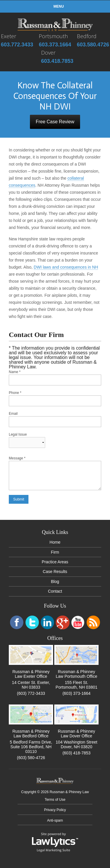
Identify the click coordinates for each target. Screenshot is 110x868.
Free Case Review (55, 122)
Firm (55, 552)
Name (15, 372)
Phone (15, 393)
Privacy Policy (55, 810)
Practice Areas (55, 562)
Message (17, 458)
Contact (55, 591)
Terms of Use (55, 800)
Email (13, 414)
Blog (55, 582)
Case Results (55, 572)
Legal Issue (18, 434)
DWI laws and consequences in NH (66, 267)
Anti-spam (55, 820)
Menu (55, 6)
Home (55, 542)
